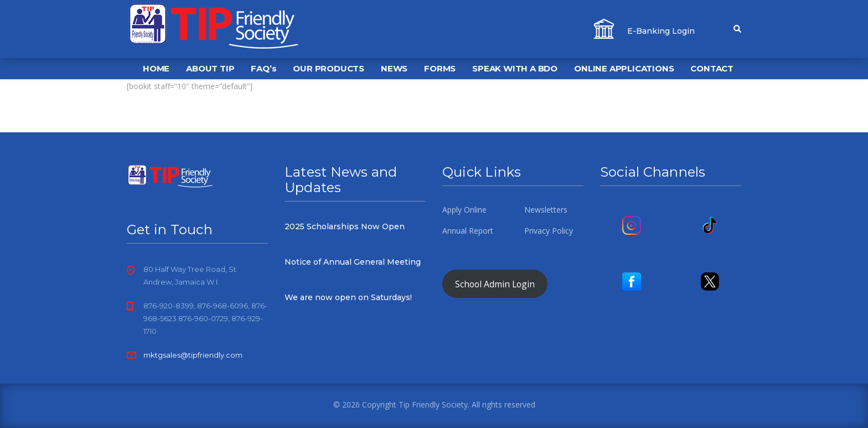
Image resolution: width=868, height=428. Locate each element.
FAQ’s (263, 68)
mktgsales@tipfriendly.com (193, 355)
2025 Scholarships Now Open (345, 226)
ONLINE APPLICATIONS (624, 68)
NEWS (394, 68)
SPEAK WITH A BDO (515, 68)
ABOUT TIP (210, 68)
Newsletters (546, 210)
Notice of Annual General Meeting (353, 262)
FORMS (440, 68)
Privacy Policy (549, 231)
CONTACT (712, 68)
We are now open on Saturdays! (348, 297)
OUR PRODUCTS (329, 68)
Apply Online (464, 210)
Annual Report (468, 231)
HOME (156, 68)
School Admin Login (495, 284)
